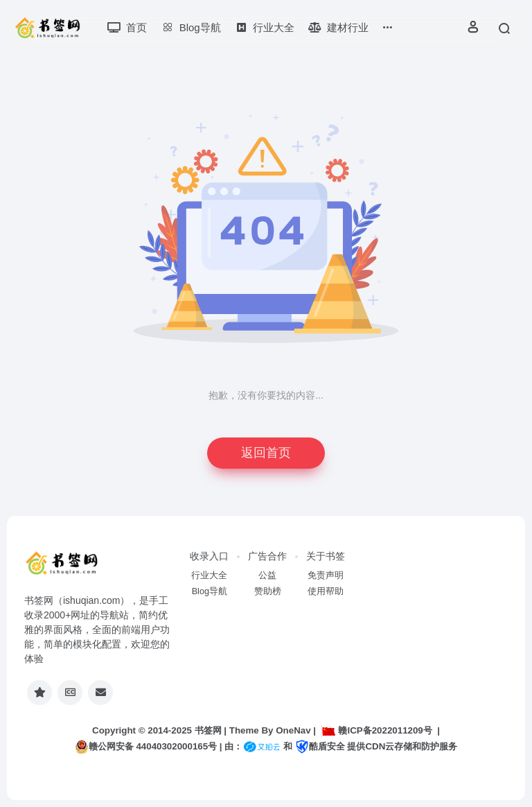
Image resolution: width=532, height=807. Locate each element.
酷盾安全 (320, 746)
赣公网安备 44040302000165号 (146, 747)
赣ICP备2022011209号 (376, 730)
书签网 (208, 730)
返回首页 (266, 453)
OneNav (293, 730)
